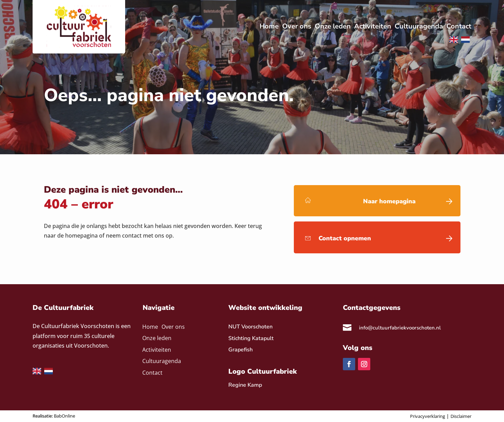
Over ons (173, 327)
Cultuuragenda (162, 361)
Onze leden (157, 339)
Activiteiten (157, 350)
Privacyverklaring (428, 416)
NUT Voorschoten (250, 327)
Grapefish (241, 350)
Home (150, 327)
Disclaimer (461, 416)
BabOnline (64, 416)
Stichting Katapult (251, 338)
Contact (152, 373)
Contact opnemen (345, 238)
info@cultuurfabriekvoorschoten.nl (400, 328)
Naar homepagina (389, 201)
